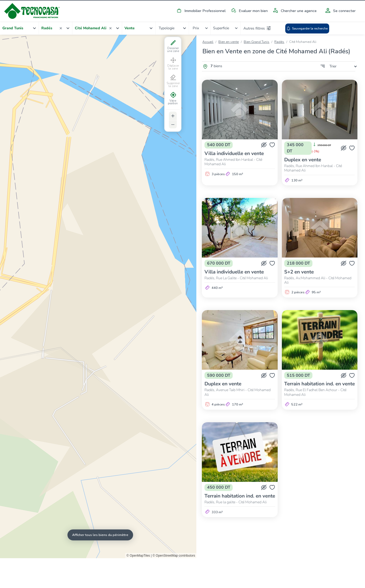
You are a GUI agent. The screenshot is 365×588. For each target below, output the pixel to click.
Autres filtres (257, 28)
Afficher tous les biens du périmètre (100, 535)
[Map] (98, 296)
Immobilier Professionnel (200, 11)
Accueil (208, 42)
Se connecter (340, 11)
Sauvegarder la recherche (307, 28)
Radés (279, 42)
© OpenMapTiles (138, 555)
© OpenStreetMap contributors (174, 555)
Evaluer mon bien (249, 11)
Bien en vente (229, 42)
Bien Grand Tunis (256, 42)
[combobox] (19, 28)
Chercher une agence (294, 11)
